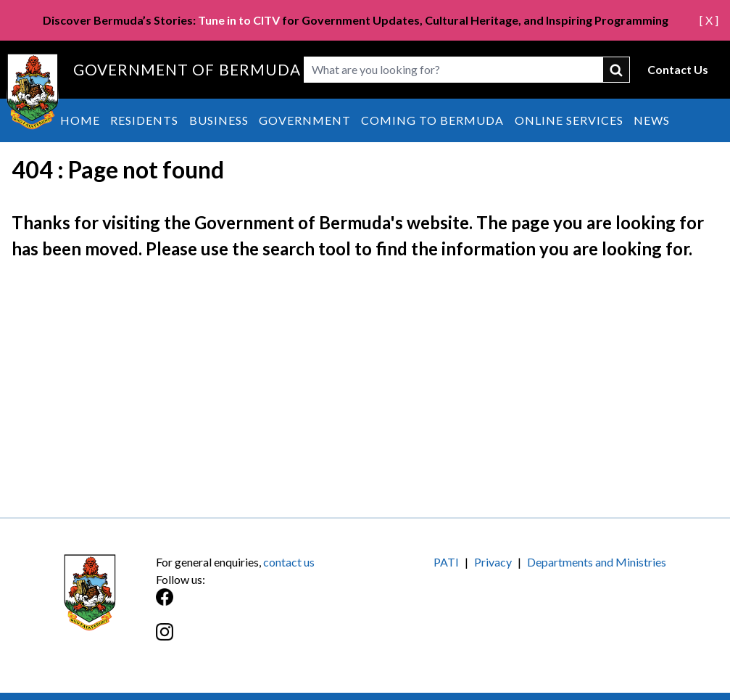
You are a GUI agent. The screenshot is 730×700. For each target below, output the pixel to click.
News (652, 120)
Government (305, 120)
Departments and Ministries (597, 562)
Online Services (569, 120)
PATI (446, 562)
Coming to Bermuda (432, 120)
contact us (289, 562)
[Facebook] (261, 605)
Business (219, 120)
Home (80, 120)
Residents (144, 120)
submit (617, 70)
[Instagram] (261, 639)
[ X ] (709, 20)
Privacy (493, 562)
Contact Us (678, 69)
